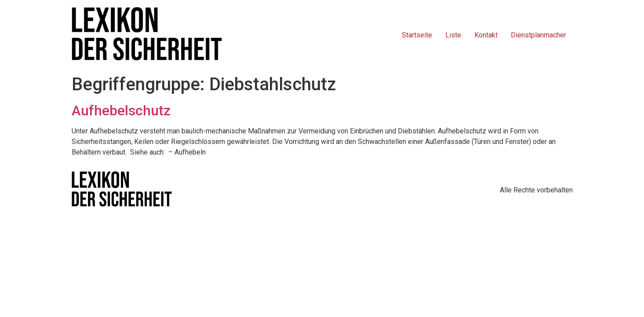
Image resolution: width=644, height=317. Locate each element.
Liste (453, 35)
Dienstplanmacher (538, 35)
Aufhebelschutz (121, 111)
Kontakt (486, 35)
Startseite (417, 35)
